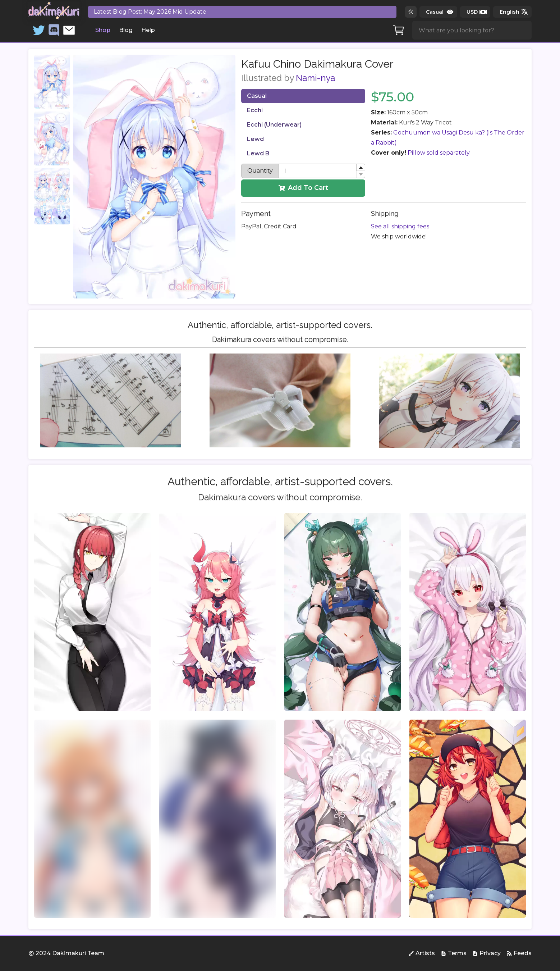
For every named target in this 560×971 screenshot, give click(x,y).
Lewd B (258, 153)
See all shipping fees (400, 226)
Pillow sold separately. (439, 153)
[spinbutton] (322, 171)
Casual (257, 96)
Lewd (255, 139)
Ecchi (255, 110)
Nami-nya (315, 78)
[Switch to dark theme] (411, 12)
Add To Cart (303, 188)
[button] (361, 167)
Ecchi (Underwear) (274, 125)
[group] (92, 612)
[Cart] (399, 30)
